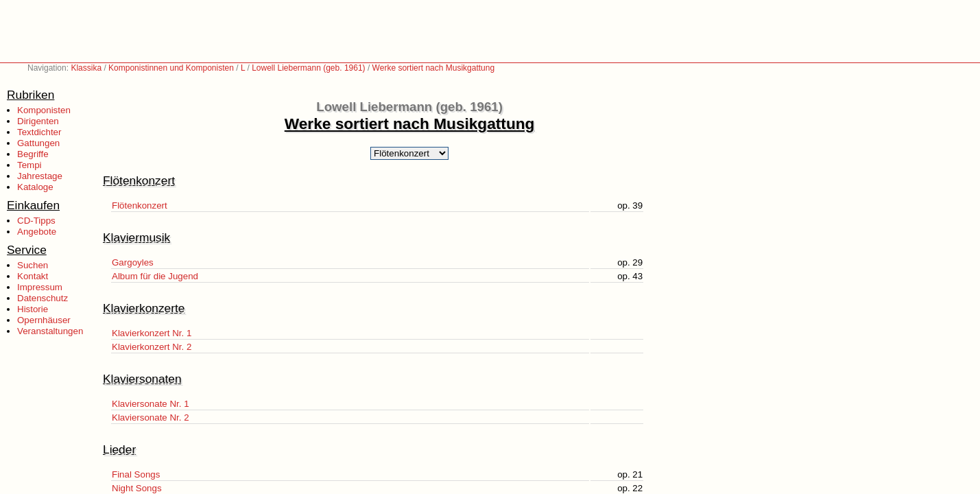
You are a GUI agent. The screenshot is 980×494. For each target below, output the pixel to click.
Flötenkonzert (140, 205)
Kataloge (35, 187)
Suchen (33, 265)
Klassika (86, 68)
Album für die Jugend (155, 276)
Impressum (40, 287)
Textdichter (39, 132)
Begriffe (33, 154)
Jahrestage (40, 176)
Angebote (37, 232)
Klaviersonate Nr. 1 (151, 404)
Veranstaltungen (50, 331)
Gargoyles (133, 262)
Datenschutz (43, 298)
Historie (33, 309)
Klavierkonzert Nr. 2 (152, 347)
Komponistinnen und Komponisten (171, 68)
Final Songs (136, 474)
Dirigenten (38, 121)
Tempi (29, 165)
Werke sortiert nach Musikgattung (434, 68)
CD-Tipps (36, 221)
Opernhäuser (44, 320)
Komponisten (44, 110)
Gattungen (38, 143)
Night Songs (137, 488)
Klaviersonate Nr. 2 (151, 417)
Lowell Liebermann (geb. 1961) (308, 68)
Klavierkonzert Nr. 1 (152, 333)
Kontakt (33, 276)
